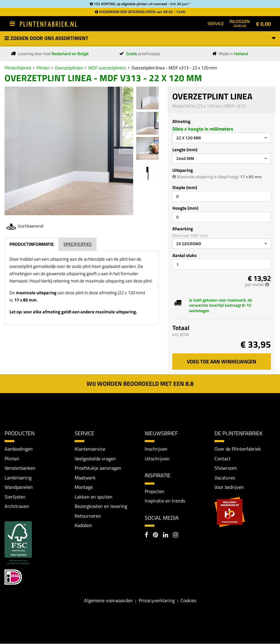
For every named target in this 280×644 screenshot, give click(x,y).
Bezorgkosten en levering (101, 506)
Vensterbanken (20, 468)
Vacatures (225, 478)
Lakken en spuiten (94, 497)
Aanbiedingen (19, 449)
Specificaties (78, 244)
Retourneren (88, 516)
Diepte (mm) (185, 187)
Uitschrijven (157, 459)
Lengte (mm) (185, 150)
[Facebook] (146, 536)
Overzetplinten (69, 68)
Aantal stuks (184, 255)
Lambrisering (18, 478)
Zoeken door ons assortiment (140, 38)
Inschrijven (156, 449)
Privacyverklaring (157, 601)
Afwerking (183, 229)
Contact (223, 459)
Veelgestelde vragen (95, 459)
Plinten (43, 68)
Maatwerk (85, 478)
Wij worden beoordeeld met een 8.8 (140, 384)
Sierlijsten (15, 497)
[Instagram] (175, 536)
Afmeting (181, 121)
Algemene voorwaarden (108, 601)
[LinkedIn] (165, 536)
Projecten (155, 491)
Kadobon (83, 526)
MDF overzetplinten (107, 68)
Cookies (188, 601)
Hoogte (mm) (185, 208)
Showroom (226, 468)
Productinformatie (32, 244)
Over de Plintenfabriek (238, 449)
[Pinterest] (155, 536)
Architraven (17, 506)
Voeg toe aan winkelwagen (222, 362)
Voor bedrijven (229, 487)
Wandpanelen (19, 487)
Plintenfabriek (18, 68)
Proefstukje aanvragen (98, 468)
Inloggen (240, 23)
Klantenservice (90, 449)
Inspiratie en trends (165, 501)
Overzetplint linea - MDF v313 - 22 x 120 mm (174, 68)
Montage (84, 487)
